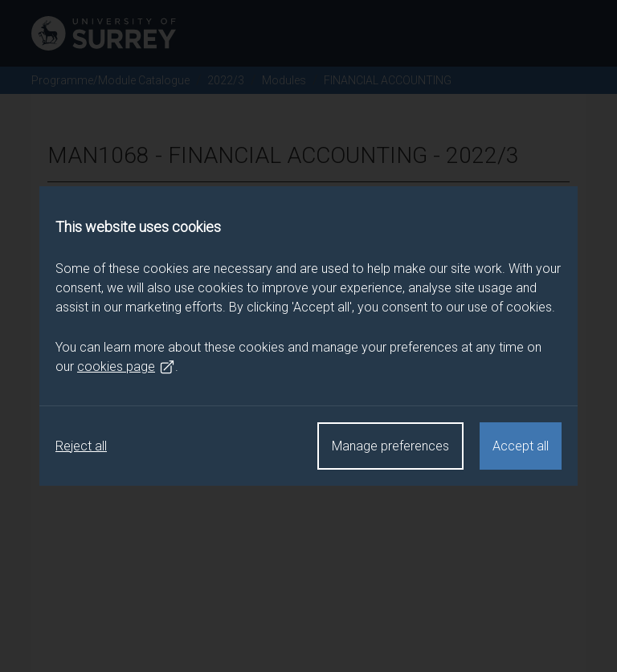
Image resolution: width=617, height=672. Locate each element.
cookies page (126, 367)
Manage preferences (390, 446)
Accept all (521, 446)
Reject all (81, 446)
